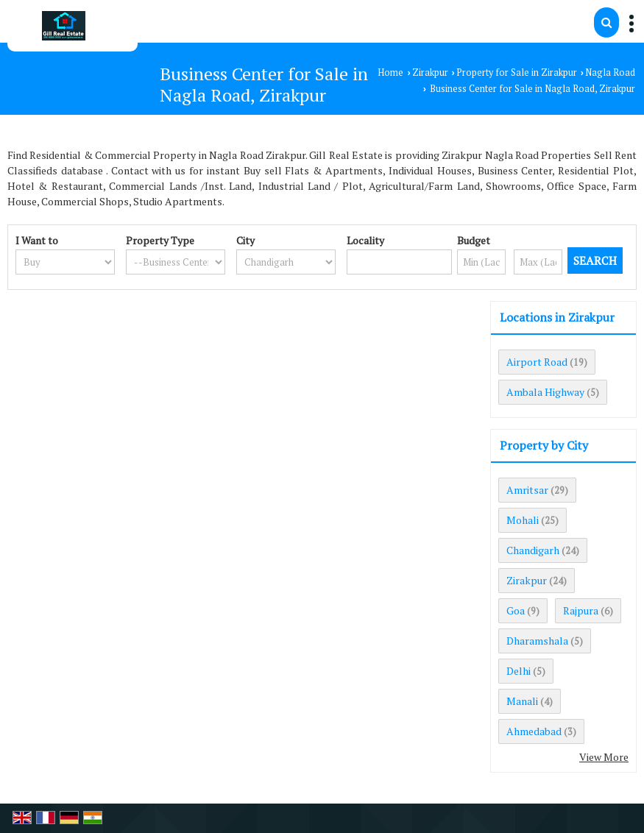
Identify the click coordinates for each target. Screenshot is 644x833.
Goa (516, 610)
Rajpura (581, 610)
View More (604, 757)
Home (390, 72)
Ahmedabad (534, 731)
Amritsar (527, 490)
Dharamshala (537, 641)
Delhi (519, 671)
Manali (522, 701)
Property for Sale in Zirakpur (517, 72)
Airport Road (537, 362)
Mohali (523, 520)
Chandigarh (533, 550)
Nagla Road (610, 72)
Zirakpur (430, 72)
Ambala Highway (545, 392)
